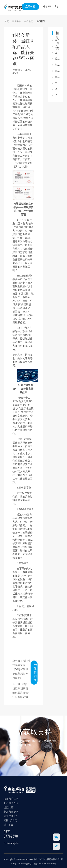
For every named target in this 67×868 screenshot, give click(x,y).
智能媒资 (21, 111)
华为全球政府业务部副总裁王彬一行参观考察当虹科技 (57, 65)
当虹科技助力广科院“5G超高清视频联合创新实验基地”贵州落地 (57, 77)
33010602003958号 (47, 864)
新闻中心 (17, 21)
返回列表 (35, 672)
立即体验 (30, 7)
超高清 (16, 312)
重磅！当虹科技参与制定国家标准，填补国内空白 (57, 40)
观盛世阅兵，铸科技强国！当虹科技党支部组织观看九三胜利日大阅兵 (57, 59)
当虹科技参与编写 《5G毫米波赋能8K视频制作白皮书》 (21, 669)
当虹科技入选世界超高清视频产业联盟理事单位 (57, 95)
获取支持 (20, 757)
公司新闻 (41, 21)
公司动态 (29, 21)
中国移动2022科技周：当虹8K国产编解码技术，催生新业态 (57, 83)
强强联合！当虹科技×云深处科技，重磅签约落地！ (57, 71)
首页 (7, 21)
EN (49, 7)
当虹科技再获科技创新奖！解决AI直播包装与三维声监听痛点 (57, 46)
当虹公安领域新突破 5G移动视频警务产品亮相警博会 (57, 89)
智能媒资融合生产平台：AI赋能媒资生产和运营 (57, 53)
